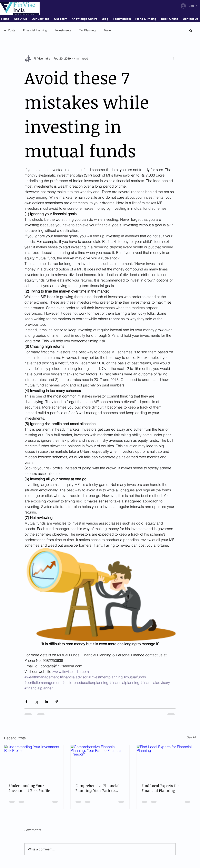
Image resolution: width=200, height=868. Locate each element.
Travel (108, 30)
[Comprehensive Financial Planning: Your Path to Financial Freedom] (100, 762)
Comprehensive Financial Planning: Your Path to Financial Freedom (98, 788)
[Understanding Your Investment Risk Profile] (34, 762)
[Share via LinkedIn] (46, 702)
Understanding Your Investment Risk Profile (30, 788)
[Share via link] (56, 702)
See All (191, 737)
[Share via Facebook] (26, 702)
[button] (191, 30)
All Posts (10, 30)
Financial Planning (35, 30)
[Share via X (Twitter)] (36, 702)
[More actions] (173, 59)
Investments (63, 30)
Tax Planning (87, 30)
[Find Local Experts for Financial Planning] (166, 762)
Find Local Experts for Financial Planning (160, 788)
